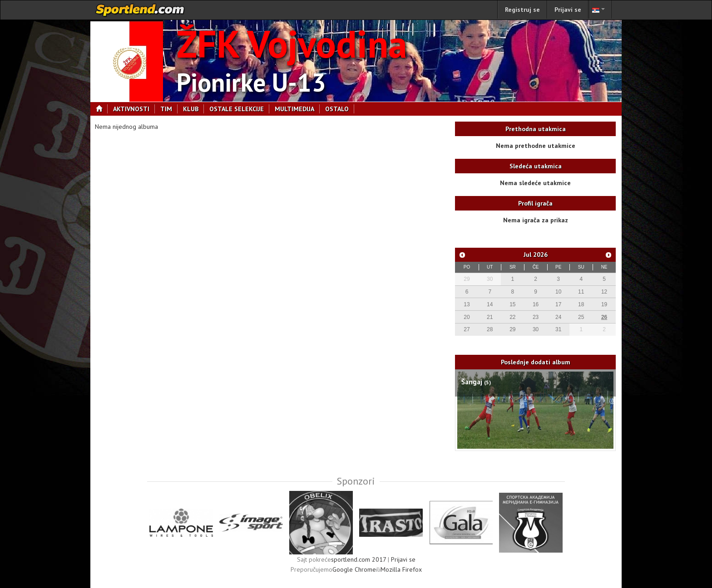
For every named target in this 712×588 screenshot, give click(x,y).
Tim (169, 109)
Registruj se (522, 10)
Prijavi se (568, 10)
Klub (193, 109)
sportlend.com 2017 (358, 559)
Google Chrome (354, 569)
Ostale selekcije (239, 109)
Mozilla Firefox (401, 569)
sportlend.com (140, 10)
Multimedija (297, 109)
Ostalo (340, 109)
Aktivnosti (134, 109)
